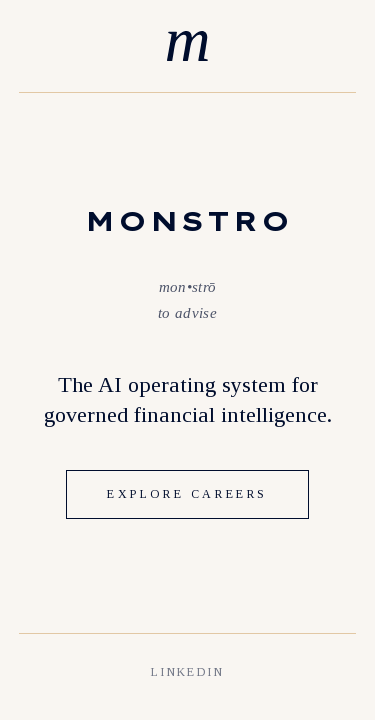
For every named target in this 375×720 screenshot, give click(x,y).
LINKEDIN (187, 672)
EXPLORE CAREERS (187, 494)
